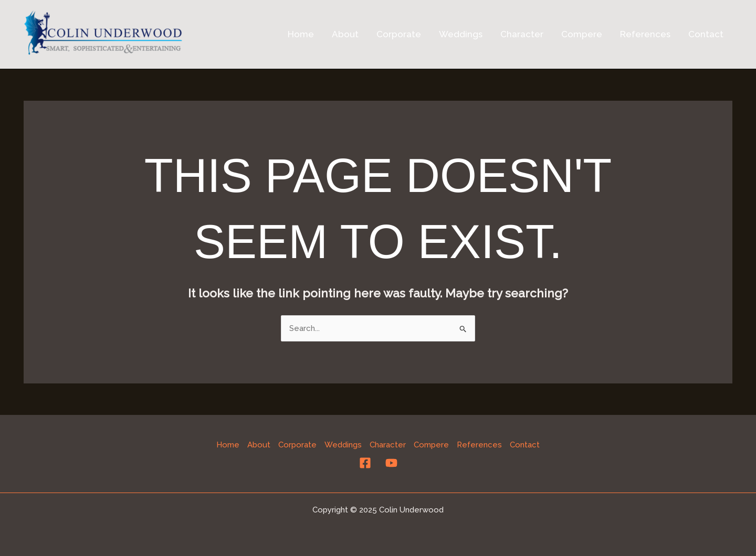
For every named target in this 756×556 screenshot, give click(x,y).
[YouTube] (391, 463)
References (645, 34)
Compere (582, 34)
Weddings (461, 34)
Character (522, 34)
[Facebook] (365, 463)
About (345, 34)
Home (301, 34)
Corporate (399, 34)
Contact (706, 34)
